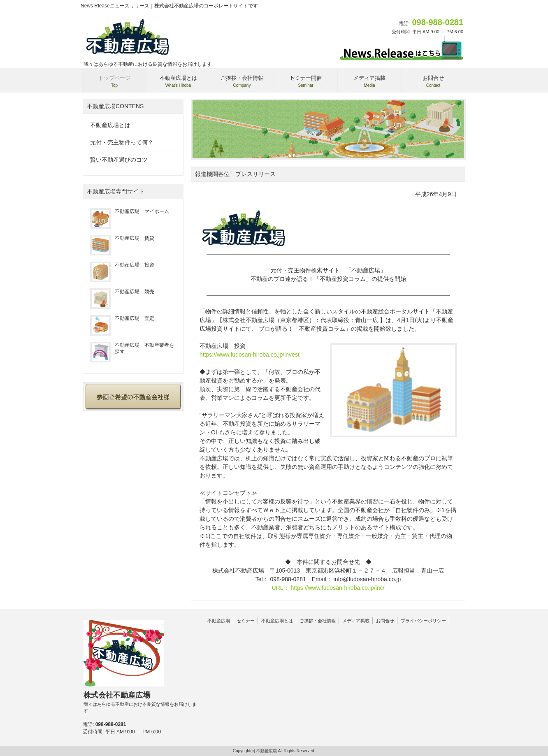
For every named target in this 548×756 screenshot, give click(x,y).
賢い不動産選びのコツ (119, 160)
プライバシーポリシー (423, 621)
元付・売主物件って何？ (122, 142)
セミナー (246, 621)
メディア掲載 (356, 621)
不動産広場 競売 (122, 292)
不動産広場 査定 (122, 318)
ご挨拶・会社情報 (318, 621)
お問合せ (385, 621)
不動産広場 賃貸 (122, 238)
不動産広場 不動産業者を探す (132, 348)
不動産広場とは (110, 125)
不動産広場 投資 (122, 265)
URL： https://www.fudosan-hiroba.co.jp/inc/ (328, 588)
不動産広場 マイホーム (130, 211)
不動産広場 (219, 621)
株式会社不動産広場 (142, 703)
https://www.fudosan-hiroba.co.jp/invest (250, 355)
